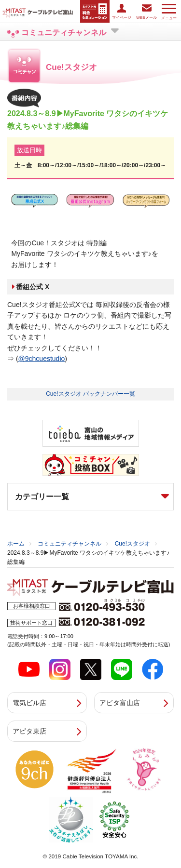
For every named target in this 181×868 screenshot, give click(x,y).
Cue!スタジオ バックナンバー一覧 (90, 394)
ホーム (16, 544)
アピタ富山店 (120, 703)
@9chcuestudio (42, 359)
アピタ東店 (29, 731)
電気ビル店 (29, 703)
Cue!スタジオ (132, 544)
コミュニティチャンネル (70, 544)
